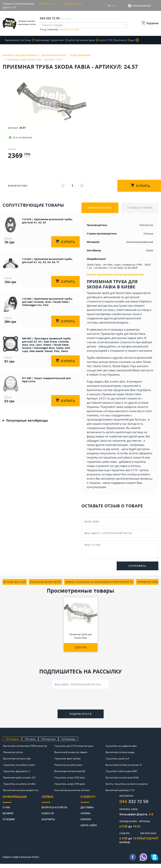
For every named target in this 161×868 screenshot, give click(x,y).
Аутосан (140, 420)
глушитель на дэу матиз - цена (107, 449)
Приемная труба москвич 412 (19, 777)
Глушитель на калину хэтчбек (19, 784)
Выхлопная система (18, 40)
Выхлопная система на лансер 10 (124, 765)
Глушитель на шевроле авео (121, 746)
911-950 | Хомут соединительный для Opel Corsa (46, 380)
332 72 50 (134, 801)
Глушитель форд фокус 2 (17, 771)
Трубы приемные (99, 358)
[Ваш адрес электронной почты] (81, 684)
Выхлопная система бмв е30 (70, 771)
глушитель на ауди (69, 29)
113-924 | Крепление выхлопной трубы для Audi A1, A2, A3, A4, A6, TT (47, 261)
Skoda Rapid (120, 366)
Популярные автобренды (27, 420)
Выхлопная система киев (17, 759)
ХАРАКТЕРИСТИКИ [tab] (100, 208)
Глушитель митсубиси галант (19, 765)
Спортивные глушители (49, 40)
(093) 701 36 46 (48, 4)
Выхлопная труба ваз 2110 (120, 790)
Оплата (85, 813)
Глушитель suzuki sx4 (117, 759)
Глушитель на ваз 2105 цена (70, 777)
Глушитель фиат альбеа (67, 759)
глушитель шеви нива (102, 462)
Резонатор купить (13, 752)
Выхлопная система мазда (120, 752)
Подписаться (81, 714)
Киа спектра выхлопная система (72, 790)
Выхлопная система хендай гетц (21, 790)
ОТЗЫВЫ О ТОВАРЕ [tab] (140, 208)
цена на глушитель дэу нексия (121, 441)
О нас (7, 807)
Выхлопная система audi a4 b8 (122, 777)
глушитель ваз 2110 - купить (130, 470)
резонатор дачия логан (45, 582)
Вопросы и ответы (54, 807)
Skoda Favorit (102, 366)
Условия (9, 819)
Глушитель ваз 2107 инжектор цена (74, 746)
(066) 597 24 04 (73, 4)
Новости (48, 813)
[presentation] (81, 700)
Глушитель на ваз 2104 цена (70, 784)
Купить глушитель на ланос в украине (127, 784)
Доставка (87, 807)
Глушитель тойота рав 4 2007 (121, 771)
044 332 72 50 (50, 18)
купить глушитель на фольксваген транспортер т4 (99, 582)
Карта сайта (89, 825)
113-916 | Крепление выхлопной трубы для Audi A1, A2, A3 (47, 221)
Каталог (86, 819)
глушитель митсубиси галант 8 (123, 457)
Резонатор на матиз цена (68, 765)
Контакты (121, 40)
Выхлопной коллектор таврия (71, 752)
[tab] (22, 799)
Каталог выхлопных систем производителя (115, 274)
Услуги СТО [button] (105, 40)
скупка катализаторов (81, 40)
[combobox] (84, 25)
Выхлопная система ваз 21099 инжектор (25, 746)
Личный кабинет (142, 6)
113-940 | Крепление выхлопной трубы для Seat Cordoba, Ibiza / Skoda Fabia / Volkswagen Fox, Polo (47, 302)
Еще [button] (134, 40)
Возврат (8, 813)
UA (109, 6)
